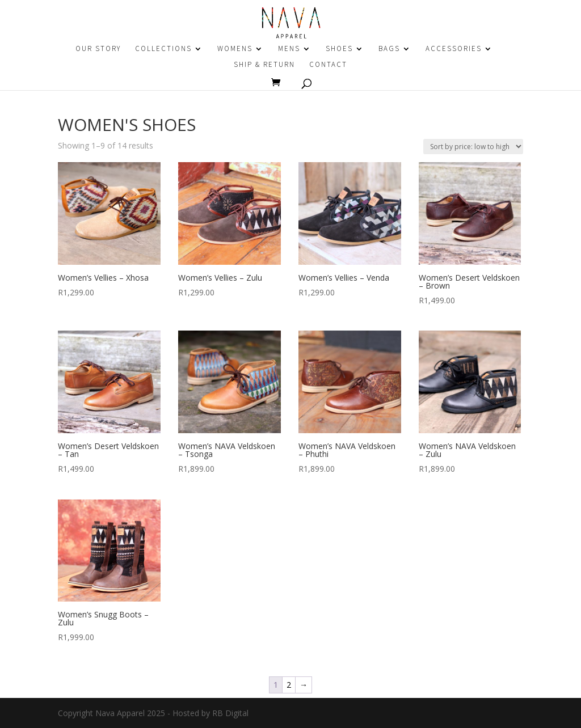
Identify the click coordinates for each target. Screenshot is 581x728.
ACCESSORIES (454, 49)
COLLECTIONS (163, 49)
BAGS (389, 49)
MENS (289, 49)
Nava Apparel (120, 713)
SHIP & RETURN (264, 65)
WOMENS (235, 49)
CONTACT (328, 65)
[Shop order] (473, 147)
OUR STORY (98, 49)
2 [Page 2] (289, 685)
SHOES (339, 49)
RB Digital (230, 713)
